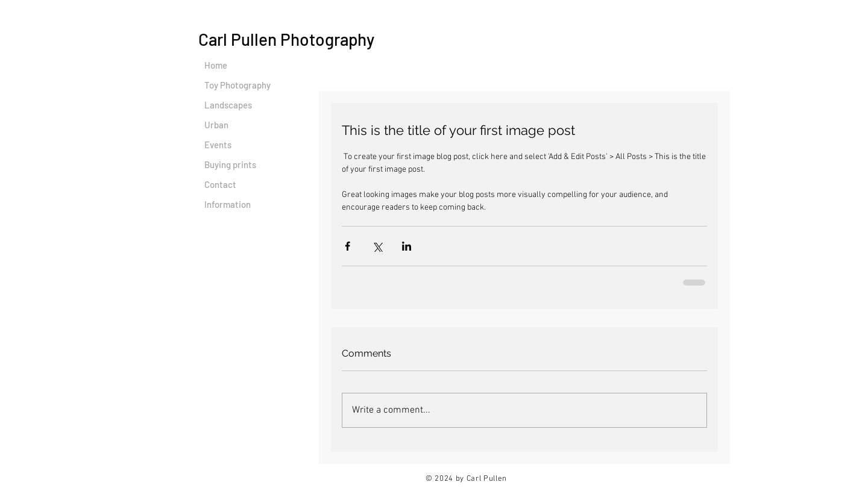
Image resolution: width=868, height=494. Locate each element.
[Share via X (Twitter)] (377, 246)
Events (218, 145)
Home (216, 65)
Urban (216, 125)
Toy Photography (237, 85)
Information (228, 204)
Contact (220, 184)
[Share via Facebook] (348, 246)
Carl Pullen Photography (286, 39)
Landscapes (228, 105)
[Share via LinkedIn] (407, 246)
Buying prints (230, 164)
